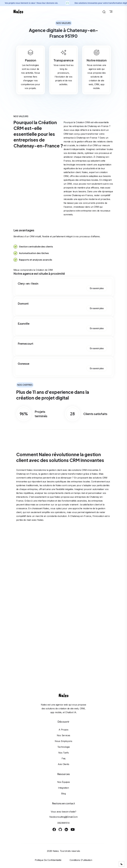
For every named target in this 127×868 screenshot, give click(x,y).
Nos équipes (64, 782)
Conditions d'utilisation (81, 860)
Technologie (64, 747)
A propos (64, 730)
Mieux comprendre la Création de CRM (33, 270)
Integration (64, 788)
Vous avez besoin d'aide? (64, 812)
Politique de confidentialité (48, 860)
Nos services (64, 735)
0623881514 (64, 823)
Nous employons (64, 741)
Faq (64, 758)
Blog (64, 794)
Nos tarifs (64, 753)
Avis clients (63, 764)
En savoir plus (97, 288)
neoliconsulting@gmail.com (64, 817)
